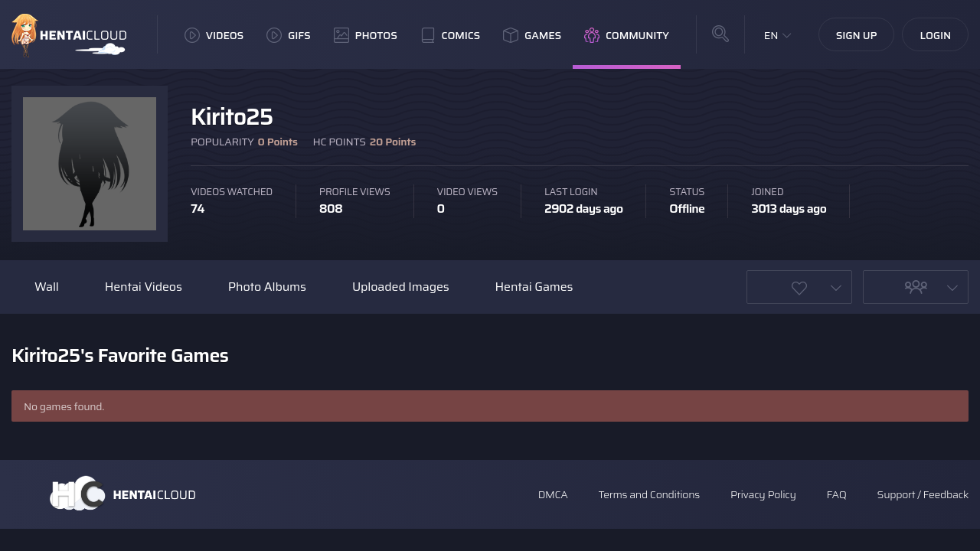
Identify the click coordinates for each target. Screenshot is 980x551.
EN (771, 35)
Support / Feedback (923, 494)
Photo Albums (267, 287)
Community (627, 35)
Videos (214, 35)
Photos (366, 35)
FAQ (837, 494)
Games (532, 35)
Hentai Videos (144, 287)
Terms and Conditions (648, 494)
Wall (47, 287)
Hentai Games (534, 287)
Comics (450, 35)
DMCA (553, 494)
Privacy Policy (763, 494)
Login (935, 35)
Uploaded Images (401, 287)
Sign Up (857, 35)
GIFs (289, 35)
